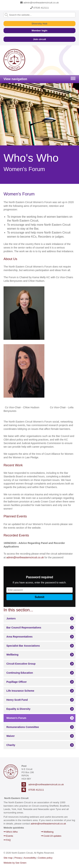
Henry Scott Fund (17, 700)
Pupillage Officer (17, 682)
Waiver (11, 736)
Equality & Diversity (18, 709)
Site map (8, 858)
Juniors (11, 618)
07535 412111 (39, 8)
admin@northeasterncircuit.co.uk (39, 3)
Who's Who (11, 832)
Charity (11, 745)
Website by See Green (15, 863)
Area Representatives (19, 637)
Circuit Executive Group (21, 664)
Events (8, 836)
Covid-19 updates (51, 836)
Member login (39, 31)
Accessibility (30, 858)
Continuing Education (20, 673)
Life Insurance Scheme (20, 691)
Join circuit (39, 39)
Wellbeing (12, 655)
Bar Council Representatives (24, 628)
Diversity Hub (40, 24)
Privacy (18, 858)
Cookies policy (45, 858)
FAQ (7, 840)
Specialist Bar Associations (23, 646)
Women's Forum (16, 718)
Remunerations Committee (23, 727)
